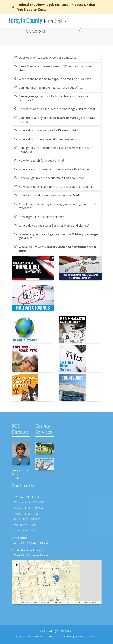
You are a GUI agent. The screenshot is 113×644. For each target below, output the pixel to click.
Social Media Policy (60, 636)
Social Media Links (86, 636)
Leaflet (25, 603)
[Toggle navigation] (99, 22)
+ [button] (16, 565)
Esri (42, 603)
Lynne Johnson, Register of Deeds (20, 474)
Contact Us (28, 530)
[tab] (57, 58)
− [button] (16, 570)
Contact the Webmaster (30, 636)
